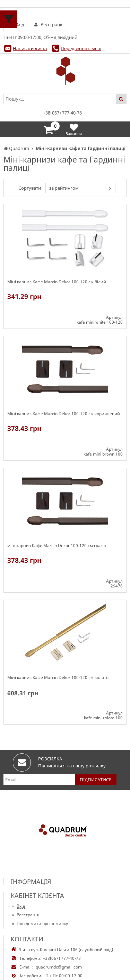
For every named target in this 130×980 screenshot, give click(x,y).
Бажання (74, 129)
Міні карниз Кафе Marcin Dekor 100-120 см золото (58, 678)
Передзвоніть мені (81, 48)
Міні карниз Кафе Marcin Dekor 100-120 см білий (57, 282)
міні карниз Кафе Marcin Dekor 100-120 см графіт (57, 546)
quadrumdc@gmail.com (59, 967)
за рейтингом (64, 188)
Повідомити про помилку (39, 923)
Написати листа (30, 48)
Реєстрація (25, 915)
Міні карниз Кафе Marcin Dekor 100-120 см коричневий (64, 414)
